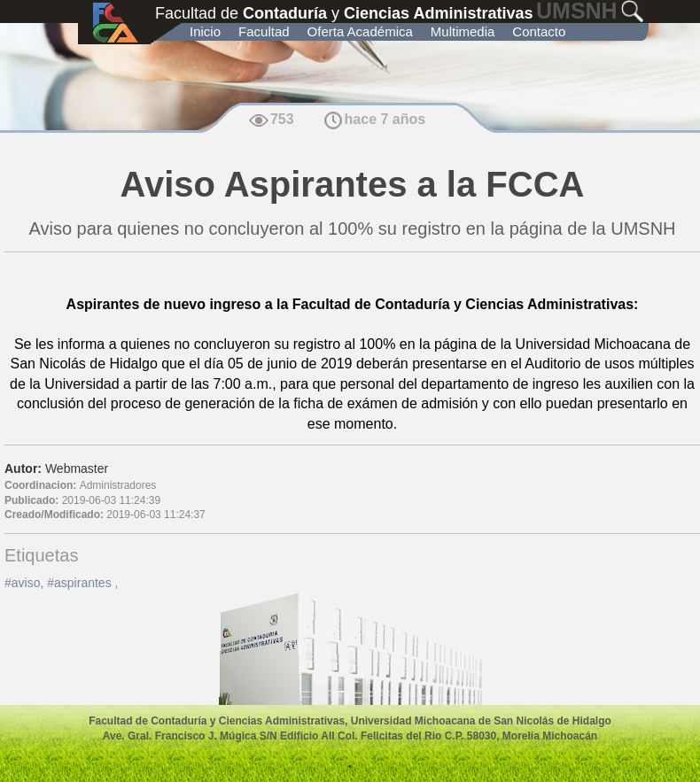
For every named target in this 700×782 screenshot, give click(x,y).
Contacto (539, 31)
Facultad (264, 31)
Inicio (205, 31)
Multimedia (463, 31)
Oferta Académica (360, 31)
